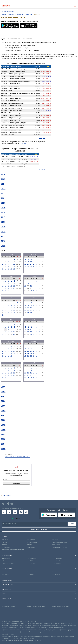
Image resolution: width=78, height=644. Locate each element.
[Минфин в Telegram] (9, 512)
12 (5, 264)
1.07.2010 (23, 144)
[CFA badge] (6, 616)
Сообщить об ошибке (39, 530)
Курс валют (5, 540)
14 (11, 264)
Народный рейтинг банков (59, 547)
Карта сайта (7, 495)
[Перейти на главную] (6, 6)
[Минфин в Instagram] (21, 512)
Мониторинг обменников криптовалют (13, 550)
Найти (72, 524)
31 (8, 291)
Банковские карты (32, 542)
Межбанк (4, 545)
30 (5, 291)
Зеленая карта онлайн (8, 606)
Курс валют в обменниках (34, 572)
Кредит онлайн (31, 547)
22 (14, 267)
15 (14, 264)
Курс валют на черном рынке (60, 572)
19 (5, 267)
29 (14, 269)
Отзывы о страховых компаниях (36, 606)
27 (8, 269)
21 (11, 267)
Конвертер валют (7, 547)
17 (31, 264)
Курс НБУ (4, 542)
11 (3, 264)
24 (31, 267)
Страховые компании (58, 609)
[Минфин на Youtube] (26, 512)
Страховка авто (6, 609)
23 (28, 267)
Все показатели (9, 11)
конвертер (42, 138)
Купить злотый (56, 575)
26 (5, 269)
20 (8, 267)
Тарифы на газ (56, 545)
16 (28, 264)
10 (31, 262)
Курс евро (55, 540)
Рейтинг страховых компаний (60, 606)
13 (8, 264)
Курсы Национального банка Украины (18, 457)
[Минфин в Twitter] (15, 512)
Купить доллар (6, 575)
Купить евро (30, 575)
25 (3, 269)
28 (11, 269)
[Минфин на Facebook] (4, 512)
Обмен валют (6, 572)
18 (3, 267)
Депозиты (30, 545)
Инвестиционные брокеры (59, 542)
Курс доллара (31, 540)
